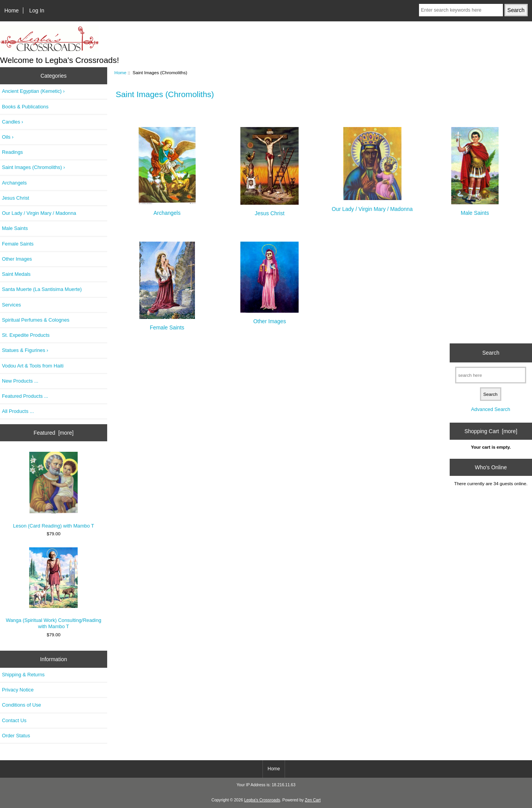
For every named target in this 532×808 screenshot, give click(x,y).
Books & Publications (25, 107)
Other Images (17, 259)
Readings (12, 152)
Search (491, 353)
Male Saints (15, 228)
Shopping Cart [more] (491, 431)
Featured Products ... (25, 396)
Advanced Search (491, 409)
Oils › (8, 137)
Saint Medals (16, 274)
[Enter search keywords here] (461, 10)
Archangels (14, 183)
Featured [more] (54, 433)
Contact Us (14, 720)
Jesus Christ (16, 198)
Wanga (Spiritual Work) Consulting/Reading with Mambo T (54, 588)
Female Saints (18, 244)
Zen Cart (313, 800)
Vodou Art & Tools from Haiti (33, 366)
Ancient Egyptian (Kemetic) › (33, 91)
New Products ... (20, 381)
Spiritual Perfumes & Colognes (36, 320)
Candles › (13, 122)
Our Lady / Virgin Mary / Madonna (39, 213)
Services (11, 305)
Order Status (16, 736)
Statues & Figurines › (25, 350)
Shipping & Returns (23, 675)
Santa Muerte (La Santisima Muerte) (42, 289)
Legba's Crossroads (262, 800)
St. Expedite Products (26, 335)
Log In (37, 10)
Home (11, 10)
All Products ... (18, 411)
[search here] (491, 375)
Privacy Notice (18, 690)
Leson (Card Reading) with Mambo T (54, 490)
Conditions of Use (22, 705)
